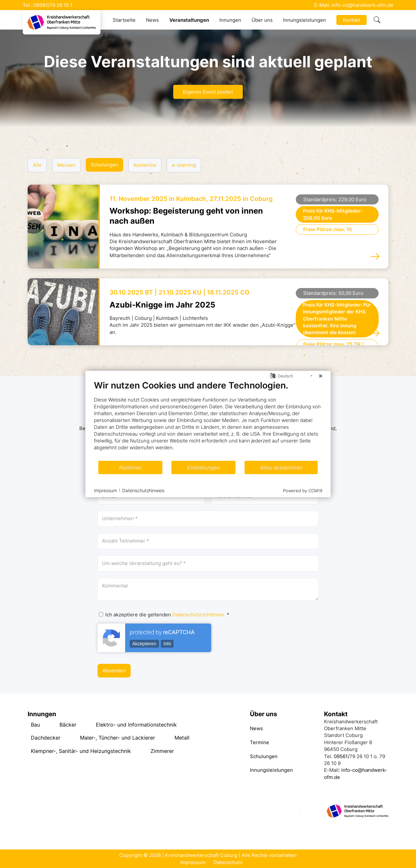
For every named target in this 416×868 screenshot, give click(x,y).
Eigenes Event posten (208, 92)
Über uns (262, 20)
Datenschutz (228, 862)
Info (167, 644)
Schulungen (104, 165)
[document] (208, 420)
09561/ (42, 5)
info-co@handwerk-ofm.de (362, 5)
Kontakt (351, 20)
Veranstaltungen (189, 20)
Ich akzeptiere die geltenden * (164, 615)
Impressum (193, 862)
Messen (66, 165)
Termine (260, 742)
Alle (37, 165)
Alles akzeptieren (281, 467)
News (152, 20)
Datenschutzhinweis (143, 490)
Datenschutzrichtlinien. (199, 615)
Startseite (124, 20)
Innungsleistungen (305, 20)
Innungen (230, 20)
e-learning (184, 165)
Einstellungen (203, 467)
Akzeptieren (144, 644)
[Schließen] (321, 376)
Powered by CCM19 (303, 491)
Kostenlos (145, 165)
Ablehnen (130, 467)
